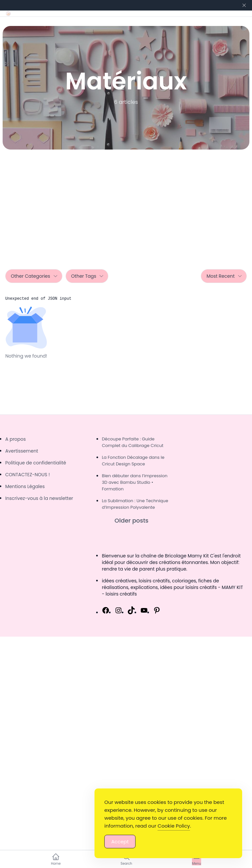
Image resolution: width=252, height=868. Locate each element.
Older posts (131, 520)
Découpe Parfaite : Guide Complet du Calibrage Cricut (133, 442)
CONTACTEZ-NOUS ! (28, 475)
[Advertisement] (126, 199)
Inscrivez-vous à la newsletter (39, 498)
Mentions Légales (25, 486)
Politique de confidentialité (36, 463)
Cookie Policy (174, 826)
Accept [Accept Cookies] (120, 842)
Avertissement (22, 451)
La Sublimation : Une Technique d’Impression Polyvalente (135, 504)
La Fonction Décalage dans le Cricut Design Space (133, 461)
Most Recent (224, 276)
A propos (16, 439)
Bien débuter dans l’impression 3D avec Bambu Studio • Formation (135, 482)
